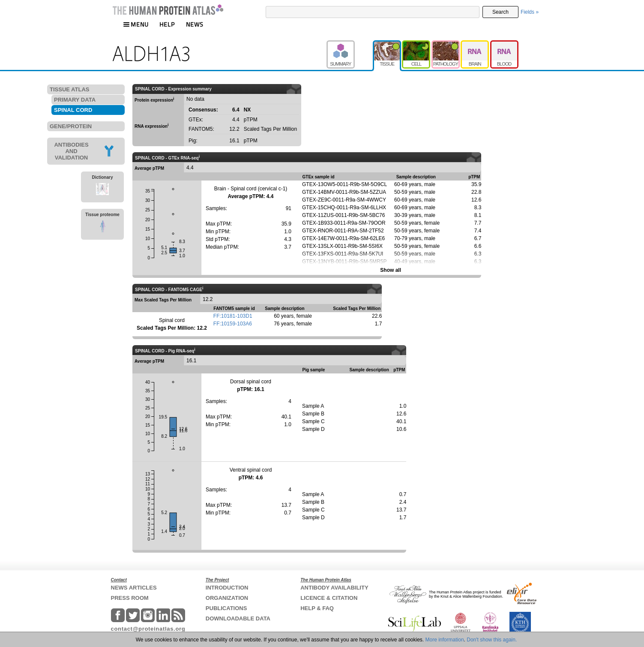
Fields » (530, 12)
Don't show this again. (492, 640)
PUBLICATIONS (226, 608)
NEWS (195, 24)
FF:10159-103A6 (233, 324)
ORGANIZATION (227, 598)
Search (500, 12)
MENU (136, 24)
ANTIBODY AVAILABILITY (334, 588)
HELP (167, 24)
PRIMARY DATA (75, 100)
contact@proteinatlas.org (148, 629)
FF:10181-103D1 (233, 316)
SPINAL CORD (73, 110)
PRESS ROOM (130, 598)
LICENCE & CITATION (329, 598)
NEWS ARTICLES (134, 588)
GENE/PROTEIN (71, 126)
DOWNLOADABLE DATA (238, 618)
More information (445, 640)
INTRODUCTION (227, 588)
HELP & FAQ (317, 608)
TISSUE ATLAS (69, 89)
